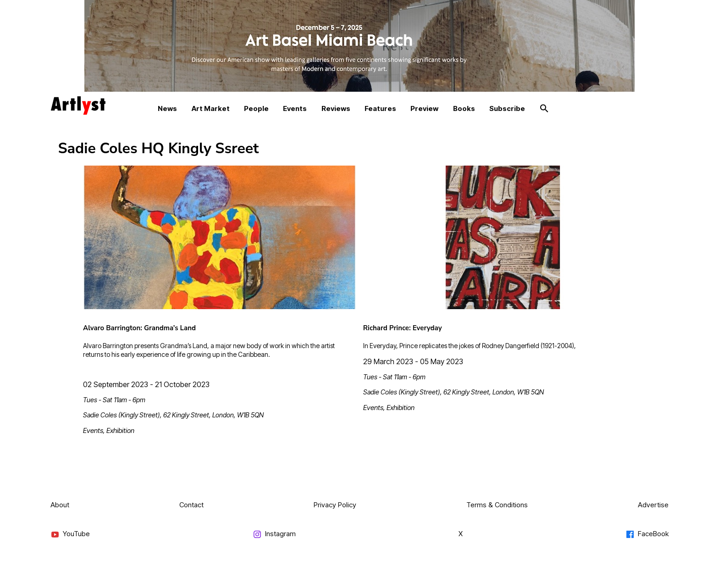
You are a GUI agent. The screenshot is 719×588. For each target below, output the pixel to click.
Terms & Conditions (497, 505)
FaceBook (647, 534)
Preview (424, 108)
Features (380, 108)
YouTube (70, 534)
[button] (544, 109)
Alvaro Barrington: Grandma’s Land (139, 328)
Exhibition (120, 430)
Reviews (336, 108)
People (256, 108)
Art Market (211, 108)
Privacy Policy (335, 505)
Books (464, 108)
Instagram (274, 534)
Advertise (653, 505)
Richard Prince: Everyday (403, 328)
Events (295, 108)
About (60, 505)
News (167, 108)
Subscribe (507, 108)
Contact (191, 505)
